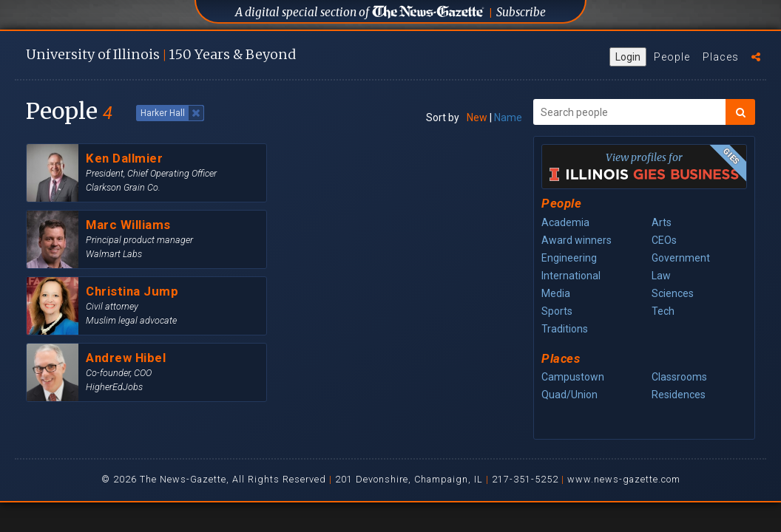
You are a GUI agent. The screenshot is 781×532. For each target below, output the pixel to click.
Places (721, 57)
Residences (679, 395)
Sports (557, 311)
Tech (663, 311)
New (477, 117)
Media (556, 293)
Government (681, 258)
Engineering (569, 258)
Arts (662, 222)
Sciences (673, 293)
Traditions (565, 329)
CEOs (664, 240)
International (571, 276)
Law (661, 276)
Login (628, 57)
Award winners (577, 240)
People (672, 57)
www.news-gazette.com (624, 479)
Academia (565, 222)
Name (508, 117)
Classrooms (679, 377)
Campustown (573, 377)
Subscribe (521, 12)
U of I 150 (161, 54)
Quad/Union (569, 395)
